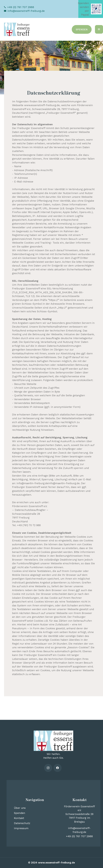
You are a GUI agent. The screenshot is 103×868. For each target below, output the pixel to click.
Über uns (20, 808)
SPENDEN (82, 29)
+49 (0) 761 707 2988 (21, 7)
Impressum (21, 828)
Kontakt (19, 818)
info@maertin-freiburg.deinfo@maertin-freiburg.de (48, 483)
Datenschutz (22, 823)
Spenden (20, 813)
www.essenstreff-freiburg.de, (42, 105)
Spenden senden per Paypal (83, 9)
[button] (99, 29)
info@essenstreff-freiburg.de (26, 11)
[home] (17, 29)
